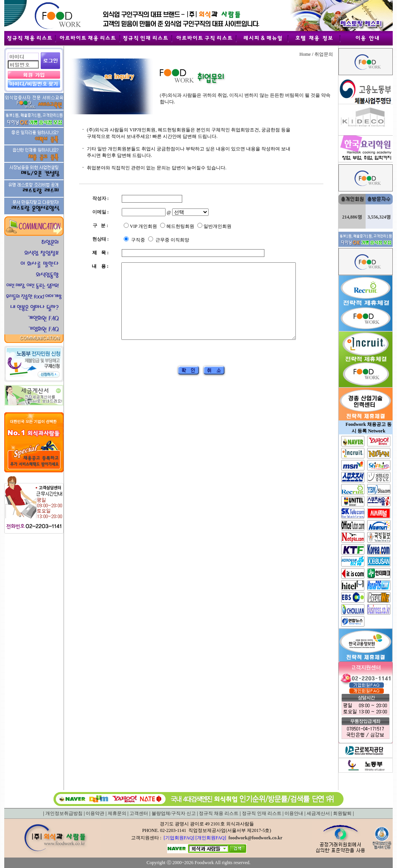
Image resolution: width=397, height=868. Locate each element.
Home (305, 54)
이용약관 (95, 813)
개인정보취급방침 (64, 813)
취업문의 (324, 54)
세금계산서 (318, 813)
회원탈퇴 (342, 813)
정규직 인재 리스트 (262, 813)
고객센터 (139, 813)
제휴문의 (117, 813)
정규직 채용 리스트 (219, 813)
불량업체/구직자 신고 (174, 813)
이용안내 (294, 813)
